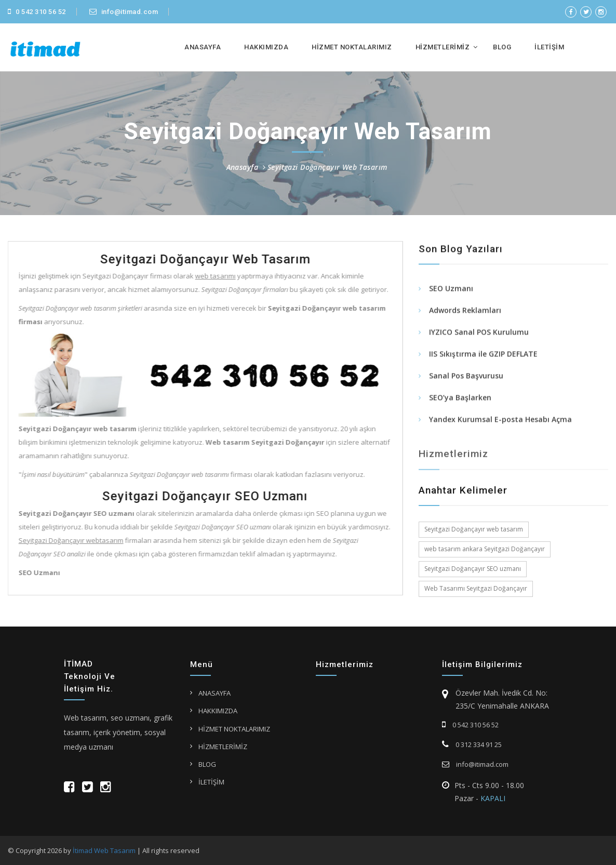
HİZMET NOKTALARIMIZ (352, 47)
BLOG (502, 47)
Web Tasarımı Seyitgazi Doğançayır (476, 588)
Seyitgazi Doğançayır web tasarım (474, 529)
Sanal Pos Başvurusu (466, 377)
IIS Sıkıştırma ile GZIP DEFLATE (483, 355)
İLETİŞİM (549, 47)
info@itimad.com (124, 12)
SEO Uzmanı (451, 290)
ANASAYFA (203, 47)
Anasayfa (242, 167)
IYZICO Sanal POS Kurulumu (479, 333)
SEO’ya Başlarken (460, 399)
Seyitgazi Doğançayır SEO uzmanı (473, 569)
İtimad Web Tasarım (104, 850)
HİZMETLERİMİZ (443, 47)
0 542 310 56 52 (37, 12)
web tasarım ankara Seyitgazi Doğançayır (485, 549)
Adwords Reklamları (465, 311)
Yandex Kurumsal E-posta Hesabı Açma (500, 421)
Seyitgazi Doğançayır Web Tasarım (327, 167)
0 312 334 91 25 (472, 744)
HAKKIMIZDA (266, 47)
